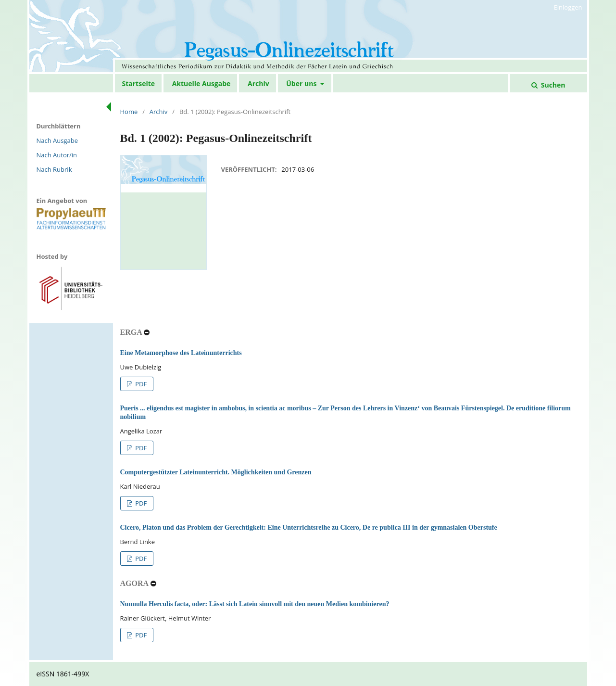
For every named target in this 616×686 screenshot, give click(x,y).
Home (129, 112)
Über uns (302, 83)
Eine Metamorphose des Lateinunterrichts (181, 353)
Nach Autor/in (57, 155)
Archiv (258, 83)
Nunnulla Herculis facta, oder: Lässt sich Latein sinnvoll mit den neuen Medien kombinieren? (255, 604)
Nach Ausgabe (57, 140)
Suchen (552, 85)
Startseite (139, 83)
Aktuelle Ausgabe (201, 83)
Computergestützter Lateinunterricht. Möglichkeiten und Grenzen (216, 472)
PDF (140, 384)
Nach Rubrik (54, 169)
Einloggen (568, 7)
